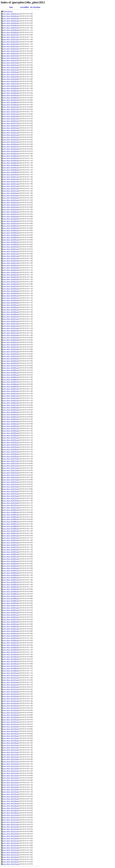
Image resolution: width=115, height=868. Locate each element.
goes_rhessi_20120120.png (11, 58)
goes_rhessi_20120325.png (11, 209)
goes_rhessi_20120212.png (11, 112)
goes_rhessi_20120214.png (11, 116)
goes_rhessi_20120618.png (11, 407)
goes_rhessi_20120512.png (11, 321)
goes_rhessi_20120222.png (11, 135)
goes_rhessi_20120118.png (11, 53)
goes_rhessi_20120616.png (11, 403)
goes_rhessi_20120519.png (11, 338)
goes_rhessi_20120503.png (11, 300)
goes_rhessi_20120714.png (11, 468)
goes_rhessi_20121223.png (11, 845)
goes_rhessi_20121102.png (11, 727)
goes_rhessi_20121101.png (11, 724)
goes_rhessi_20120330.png (11, 221)
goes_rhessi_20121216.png (11, 829)
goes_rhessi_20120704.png (11, 445)
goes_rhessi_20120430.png (11, 293)
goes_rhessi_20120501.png (11, 296)
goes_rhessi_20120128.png (11, 77)
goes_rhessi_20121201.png (11, 794)
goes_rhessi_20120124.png (11, 67)
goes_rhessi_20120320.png (11, 198)
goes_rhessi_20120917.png (11, 619)
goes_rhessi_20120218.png (11, 126)
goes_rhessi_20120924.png (11, 636)
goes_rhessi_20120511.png (11, 319)
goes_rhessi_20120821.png (11, 557)
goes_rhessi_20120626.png (11, 426)
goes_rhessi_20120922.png (11, 631)
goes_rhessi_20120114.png (11, 44)
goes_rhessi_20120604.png (11, 375)
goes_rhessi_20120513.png (11, 324)
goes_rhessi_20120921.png (11, 629)
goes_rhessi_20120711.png (11, 461)
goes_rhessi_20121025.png (11, 708)
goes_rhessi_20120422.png (11, 275)
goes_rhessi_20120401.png (11, 226)
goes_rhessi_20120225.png (11, 142)
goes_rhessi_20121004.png (11, 659)
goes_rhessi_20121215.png (11, 827)
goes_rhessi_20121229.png (11, 859)
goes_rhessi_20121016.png (11, 687)
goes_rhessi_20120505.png (11, 305)
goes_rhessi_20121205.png (11, 803)
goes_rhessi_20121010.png (11, 673)
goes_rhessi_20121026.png (11, 710)
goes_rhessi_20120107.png (11, 28)
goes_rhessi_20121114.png (11, 755)
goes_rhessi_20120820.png (11, 554)
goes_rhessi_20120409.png (11, 244)
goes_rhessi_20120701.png (11, 438)
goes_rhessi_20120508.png (11, 312)
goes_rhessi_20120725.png (11, 494)
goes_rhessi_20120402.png (11, 228)
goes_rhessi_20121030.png (11, 720)
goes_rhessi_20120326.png (11, 212)
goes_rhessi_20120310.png (11, 174)
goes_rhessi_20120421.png (11, 272)
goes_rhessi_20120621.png (11, 414)
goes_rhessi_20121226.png (11, 852)
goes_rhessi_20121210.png (11, 815)
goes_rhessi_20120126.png (11, 72)
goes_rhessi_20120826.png (11, 568)
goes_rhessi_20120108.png (11, 30)
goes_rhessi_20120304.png (11, 161)
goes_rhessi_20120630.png (11, 435)
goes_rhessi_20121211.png (11, 817)
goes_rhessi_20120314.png (11, 184)
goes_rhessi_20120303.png (11, 158)
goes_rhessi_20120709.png (11, 456)
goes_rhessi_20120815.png (11, 543)
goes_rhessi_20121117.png (11, 762)
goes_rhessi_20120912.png (11, 608)
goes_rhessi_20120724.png (11, 491)
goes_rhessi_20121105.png (11, 734)
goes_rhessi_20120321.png (11, 200)
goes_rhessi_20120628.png (11, 431)
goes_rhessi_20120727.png (11, 498)
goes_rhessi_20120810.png (11, 531)
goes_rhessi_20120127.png (11, 74)
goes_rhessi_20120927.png (11, 643)
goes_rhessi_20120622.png (11, 417)
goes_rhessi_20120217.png (11, 123)
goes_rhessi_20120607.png (11, 382)
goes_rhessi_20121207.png (11, 808)
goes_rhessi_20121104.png (11, 731)
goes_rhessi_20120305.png (11, 163)
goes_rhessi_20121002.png (11, 654)
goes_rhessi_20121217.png (11, 831)
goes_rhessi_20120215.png (11, 119)
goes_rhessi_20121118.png (11, 764)
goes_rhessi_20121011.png (11, 675)
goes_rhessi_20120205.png (11, 95)
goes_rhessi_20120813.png (11, 538)
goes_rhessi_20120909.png (11, 601)
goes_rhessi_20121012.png (11, 678)
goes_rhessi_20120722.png (11, 487)
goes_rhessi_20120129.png (11, 79)
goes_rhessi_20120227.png (11, 147)
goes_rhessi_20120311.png (11, 177)
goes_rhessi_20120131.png (11, 84)
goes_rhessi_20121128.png (11, 787)
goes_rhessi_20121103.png (11, 729)
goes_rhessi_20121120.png (11, 769)
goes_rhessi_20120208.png (11, 102)
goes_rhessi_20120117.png (11, 51)
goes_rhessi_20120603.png (11, 372)
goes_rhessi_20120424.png (11, 279)
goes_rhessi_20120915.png (11, 615)
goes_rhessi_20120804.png (11, 517)
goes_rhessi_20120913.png (11, 610)
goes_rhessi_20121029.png (11, 717)
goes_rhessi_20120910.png (11, 603)
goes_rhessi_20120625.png (11, 424)
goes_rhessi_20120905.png (11, 591)
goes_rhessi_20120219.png (11, 128)
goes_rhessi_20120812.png (11, 536)
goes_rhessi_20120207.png (11, 100)
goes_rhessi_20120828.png (11, 573)
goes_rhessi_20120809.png (11, 529)
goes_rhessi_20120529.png (11, 361)
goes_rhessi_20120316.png (11, 188)
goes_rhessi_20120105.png (11, 23)
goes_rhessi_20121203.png (11, 799)
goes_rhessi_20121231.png (11, 864)
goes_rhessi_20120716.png (11, 473)
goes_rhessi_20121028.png (11, 715)
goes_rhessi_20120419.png (11, 268)
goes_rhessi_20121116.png (11, 759)
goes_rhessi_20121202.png (11, 796)
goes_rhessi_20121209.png (11, 813)
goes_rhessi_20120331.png (11, 223)
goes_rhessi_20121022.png (11, 701)
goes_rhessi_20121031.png (11, 722)
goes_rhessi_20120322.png (11, 202)
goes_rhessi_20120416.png (11, 261)
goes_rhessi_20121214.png (11, 824)
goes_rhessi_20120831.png (11, 580)
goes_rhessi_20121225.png (11, 850)
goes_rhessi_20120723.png (11, 489)
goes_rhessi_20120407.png (11, 240)
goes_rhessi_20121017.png (11, 689)
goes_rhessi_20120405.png (11, 235)
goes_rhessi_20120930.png (11, 650)
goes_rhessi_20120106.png (11, 25)
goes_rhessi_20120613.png (11, 396)
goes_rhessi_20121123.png (11, 775)
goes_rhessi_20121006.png (11, 664)
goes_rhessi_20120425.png (11, 282)
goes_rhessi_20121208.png (11, 810)
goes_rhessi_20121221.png (11, 841)
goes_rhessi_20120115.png (11, 46)
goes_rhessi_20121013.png (11, 680)
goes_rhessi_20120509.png (11, 314)
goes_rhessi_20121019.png (11, 694)
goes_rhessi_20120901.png (11, 582)
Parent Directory (8, 11)
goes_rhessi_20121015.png (11, 685)
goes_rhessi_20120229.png (11, 151)
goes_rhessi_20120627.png (11, 428)
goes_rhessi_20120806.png (11, 522)
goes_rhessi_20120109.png (11, 32)
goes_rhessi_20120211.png (11, 109)
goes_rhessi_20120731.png (11, 508)
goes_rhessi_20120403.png (11, 230)
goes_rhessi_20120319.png (11, 195)
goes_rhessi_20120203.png (11, 91)
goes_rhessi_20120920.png (11, 626)
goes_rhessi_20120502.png (11, 298)
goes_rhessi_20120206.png (11, 98)
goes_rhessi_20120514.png (11, 326)
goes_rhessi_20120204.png (11, 93)
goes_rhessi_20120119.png (11, 56)
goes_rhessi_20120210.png (11, 107)
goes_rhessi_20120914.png (11, 612)
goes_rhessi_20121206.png (11, 806)
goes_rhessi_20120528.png (11, 359)
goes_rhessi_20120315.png (11, 186)
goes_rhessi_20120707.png (11, 452)
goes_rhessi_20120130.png (11, 81)
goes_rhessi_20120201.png (11, 86)
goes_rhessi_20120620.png (11, 412)
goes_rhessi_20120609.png (11, 386)
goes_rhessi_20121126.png (11, 782)
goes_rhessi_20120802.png (11, 512)
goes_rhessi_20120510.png (11, 317)
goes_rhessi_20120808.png (11, 526)
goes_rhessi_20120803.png (11, 515)
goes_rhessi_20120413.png (11, 254)
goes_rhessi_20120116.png (11, 49)
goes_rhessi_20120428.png (11, 289)
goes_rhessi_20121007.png (11, 666)
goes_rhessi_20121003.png (11, 657)
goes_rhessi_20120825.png (11, 566)
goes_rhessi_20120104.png (11, 21)
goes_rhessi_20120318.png (11, 193)
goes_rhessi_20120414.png (11, 256)
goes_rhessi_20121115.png (11, 757)
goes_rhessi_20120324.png (11, 207)
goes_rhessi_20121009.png (11, 671)
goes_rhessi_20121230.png (11, 862)
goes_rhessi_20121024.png (11, 706)
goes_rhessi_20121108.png (11, 741)
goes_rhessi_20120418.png (11, 265)
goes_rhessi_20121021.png (11, 699)
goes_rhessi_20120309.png (11, 172)
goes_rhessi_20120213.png (11, 114)
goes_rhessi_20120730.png (11, 505)
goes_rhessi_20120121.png (11, 60)
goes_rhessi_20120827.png (11, 570)
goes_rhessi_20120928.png (11, 645)
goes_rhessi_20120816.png (11, 545)
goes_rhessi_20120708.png (11, 454)
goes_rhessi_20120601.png (11, 368)
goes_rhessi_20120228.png (11, 149)
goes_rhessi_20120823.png (11, 561)
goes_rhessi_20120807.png (11, 524)
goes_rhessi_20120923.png (11, 633)
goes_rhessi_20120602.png (11, 370)
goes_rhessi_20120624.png (11, 421)
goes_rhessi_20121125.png (11, 780)
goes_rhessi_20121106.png (11, 736)
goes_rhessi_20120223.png (11, 137)
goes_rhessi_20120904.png (11, 589)
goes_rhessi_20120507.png (11, 310)
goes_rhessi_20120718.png (11, 477)
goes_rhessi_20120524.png (11, 349)
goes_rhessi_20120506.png (11, 307)
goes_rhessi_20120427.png (11, 286)
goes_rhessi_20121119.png (11, 766)
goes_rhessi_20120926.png (11, 640)
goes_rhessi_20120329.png (11, 219)
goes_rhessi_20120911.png (11, 605)
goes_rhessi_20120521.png (11, 342)
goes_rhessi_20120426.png (11, 284)
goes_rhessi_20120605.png (11, 377)
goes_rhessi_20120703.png (11, 442)
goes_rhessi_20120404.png (11, 233)
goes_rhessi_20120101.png (11, 14)
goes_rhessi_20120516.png (11, 331)
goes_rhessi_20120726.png (11, 496)
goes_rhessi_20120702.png (11, 440)
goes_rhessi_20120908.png (11, 598)
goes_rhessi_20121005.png (11, 661)
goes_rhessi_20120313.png (11, 181)
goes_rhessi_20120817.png (11, 547)
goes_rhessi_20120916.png (11, 617)
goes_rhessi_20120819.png (11, 552)
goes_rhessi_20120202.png (11, 88)
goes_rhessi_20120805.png (11, 519)
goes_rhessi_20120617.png (11, 405)
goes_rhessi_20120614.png (11, 398)
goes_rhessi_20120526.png (11, 354)
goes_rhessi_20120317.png (11, 191)
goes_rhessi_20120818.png (11, 550)
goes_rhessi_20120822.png (11, 559)
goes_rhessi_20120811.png (11, 533)
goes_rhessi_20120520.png (11, 340)
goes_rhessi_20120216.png (11, 121)
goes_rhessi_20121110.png (11, 745)
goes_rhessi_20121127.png (11, 785)
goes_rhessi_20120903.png (11, 587)
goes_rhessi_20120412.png (11, 251)
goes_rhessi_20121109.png (11, 743)
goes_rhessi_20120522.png (11, 345)
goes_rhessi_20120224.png (11, 140)
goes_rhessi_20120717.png (11, 475)
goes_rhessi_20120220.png (11, 130)
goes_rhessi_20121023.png (11, 703)
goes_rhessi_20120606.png (11, 379)
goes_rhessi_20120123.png (11, 65)
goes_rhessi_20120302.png (11, 156)
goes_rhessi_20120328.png (11, 216)
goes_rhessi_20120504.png (11, 303)
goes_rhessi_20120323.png (11, 205)
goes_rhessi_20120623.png (11, 419)
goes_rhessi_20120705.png (11, 447)
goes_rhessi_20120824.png (11, 564)
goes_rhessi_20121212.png (11, 820)
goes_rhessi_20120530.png (11, 363)
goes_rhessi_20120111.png (11, 37)
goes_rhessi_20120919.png (11, 624)
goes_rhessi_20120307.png (11, 167)
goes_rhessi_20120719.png (11, 480)
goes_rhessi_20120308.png (11, 170)
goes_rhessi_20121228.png (11, 857)
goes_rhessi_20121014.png (11, 682)
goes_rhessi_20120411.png (11, 249)
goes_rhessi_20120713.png (11, 466)
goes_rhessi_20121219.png (11, 836)
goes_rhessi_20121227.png (11, 855)
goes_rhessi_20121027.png (11, 713)
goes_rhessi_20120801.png (11, 510)
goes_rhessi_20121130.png (11, 792)
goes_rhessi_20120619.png (11, 410)
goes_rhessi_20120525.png (11, 352)
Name (11, 7)
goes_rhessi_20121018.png (11, 692)
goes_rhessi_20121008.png (11, 668)
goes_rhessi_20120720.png (11, 482)
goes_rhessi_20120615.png (11, 400)
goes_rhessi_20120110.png (11, 35)
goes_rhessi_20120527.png (11, 356)
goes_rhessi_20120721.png (11, 484)
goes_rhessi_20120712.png (11, 463)
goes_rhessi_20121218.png (11, 834)
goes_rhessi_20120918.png (11, 622)
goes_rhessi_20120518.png (11, 335)
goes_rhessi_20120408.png (11, 242)
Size (31, 7)
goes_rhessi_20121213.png (11, 822)
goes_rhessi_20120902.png (11, 584)
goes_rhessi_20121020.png (11, 696)
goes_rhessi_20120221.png (11, 133)
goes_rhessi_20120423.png (11, 277)
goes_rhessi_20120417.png (11, 263)
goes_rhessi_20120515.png (11, 328)
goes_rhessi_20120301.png (11, 154)
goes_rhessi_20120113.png (11, 42)
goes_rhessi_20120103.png (11, 18)
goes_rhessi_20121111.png (11, 748)
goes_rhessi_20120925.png (11, 638)
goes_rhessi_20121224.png (11, 848)
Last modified (24, 7)
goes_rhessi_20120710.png (11, 459)
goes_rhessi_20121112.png (11, 750)
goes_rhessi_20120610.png (11, 389)
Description (37, 7)
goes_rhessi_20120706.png (11, 449)
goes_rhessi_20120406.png (11, 237)
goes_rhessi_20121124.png (11, 778)
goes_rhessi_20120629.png (11, 433)
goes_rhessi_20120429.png (11, 291)
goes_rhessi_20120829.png (11, 575)
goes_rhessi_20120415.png (11, 258)
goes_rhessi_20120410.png (11, 247)
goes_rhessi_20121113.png (11, 752)
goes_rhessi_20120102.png (11, 16)
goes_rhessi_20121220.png (11, 838)
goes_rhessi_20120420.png (11, 270)
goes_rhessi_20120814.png (11, 540)
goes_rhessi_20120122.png (11, 63)
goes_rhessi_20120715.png (11, 470)
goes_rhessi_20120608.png (11, 384)
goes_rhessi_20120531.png (11, 366)
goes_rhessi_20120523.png (11, 347)
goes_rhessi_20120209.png (11, 105)
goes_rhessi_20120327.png (11, 214)
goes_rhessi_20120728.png (11, 501)
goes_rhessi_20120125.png (11, 70)
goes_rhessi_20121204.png (11, 801)
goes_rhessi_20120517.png (11, 333)
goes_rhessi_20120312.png (11, 179)
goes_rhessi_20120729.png (11, 503)
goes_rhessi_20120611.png (11, 391)
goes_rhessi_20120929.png (11, 647)
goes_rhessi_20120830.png (11, 577)
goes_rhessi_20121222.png (11, 843)
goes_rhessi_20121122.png (11, 773)
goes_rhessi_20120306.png (11, 165)
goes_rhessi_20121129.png (11, 789)
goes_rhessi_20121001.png (11, 652)
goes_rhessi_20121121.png (11, 771)
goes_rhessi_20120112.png (11, 39)
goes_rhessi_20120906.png (11, 594)
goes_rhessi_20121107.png (11, 738)
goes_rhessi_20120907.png (11, 596)
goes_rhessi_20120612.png (11, 393)
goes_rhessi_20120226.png (11, 144)
